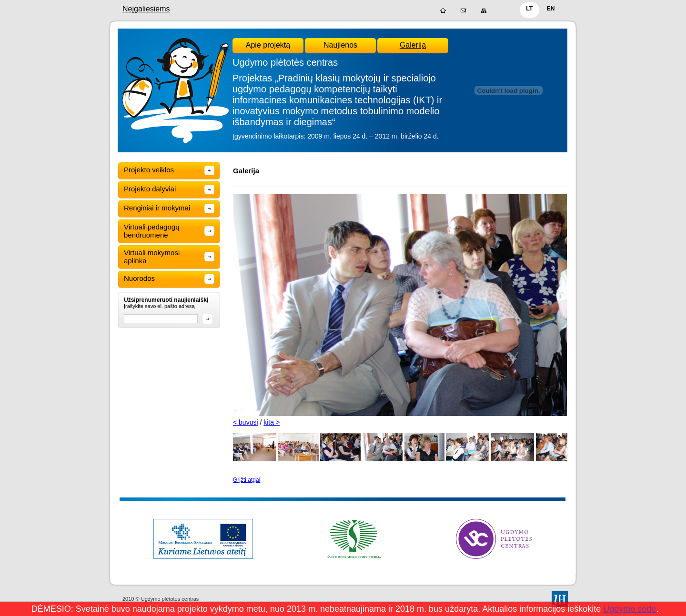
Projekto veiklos (149, 170)
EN (551, 9)
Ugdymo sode (630, 609)
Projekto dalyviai (150, 189)
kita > (272, 422)
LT (529, 9)
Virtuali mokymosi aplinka (152, 257)
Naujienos (340, 45)
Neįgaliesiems (146, 9)
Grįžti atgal (247, 480)
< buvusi (246, 422)
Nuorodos (139, 278)
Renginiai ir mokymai (157, 208)
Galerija (413, 45)
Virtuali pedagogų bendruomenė (151, 231)
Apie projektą (268, 45)
